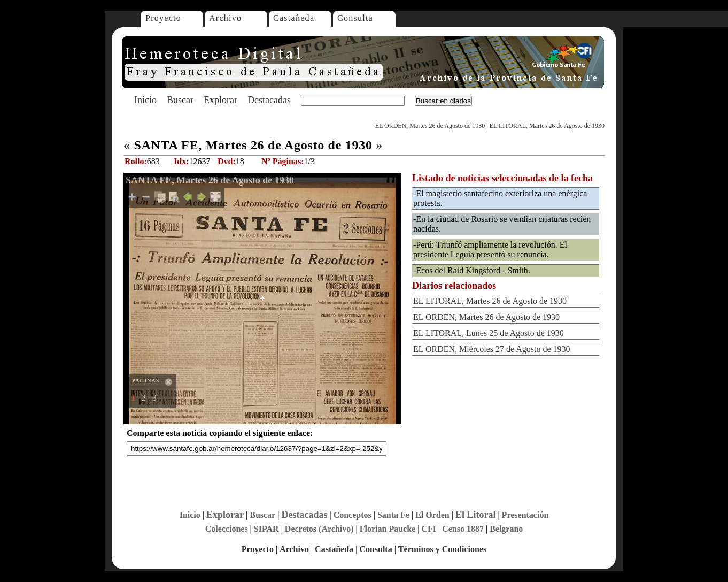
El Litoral (476, 515)
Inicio (145, 100)
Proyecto (163, 18)
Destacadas (269, 100)
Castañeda (294, 18)
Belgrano (506, 529)
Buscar (180, 100)
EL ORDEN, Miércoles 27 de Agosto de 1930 (492, 349)
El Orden (432, 515)
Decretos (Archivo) (319, 529)
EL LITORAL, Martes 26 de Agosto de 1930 (547, 126)
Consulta (355, 18)
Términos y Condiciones (442, 549)
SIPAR (266, 529)
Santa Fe (393, 515)
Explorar (220, 100)
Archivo (225, 18)
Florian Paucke (388, 529)
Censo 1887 (463, 529)
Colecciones (227, 529)
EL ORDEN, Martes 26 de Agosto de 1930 (430, 126)
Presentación (525, 515)
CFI (429, 529)
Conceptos (353, 515)
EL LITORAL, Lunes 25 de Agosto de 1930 (489, 333)
